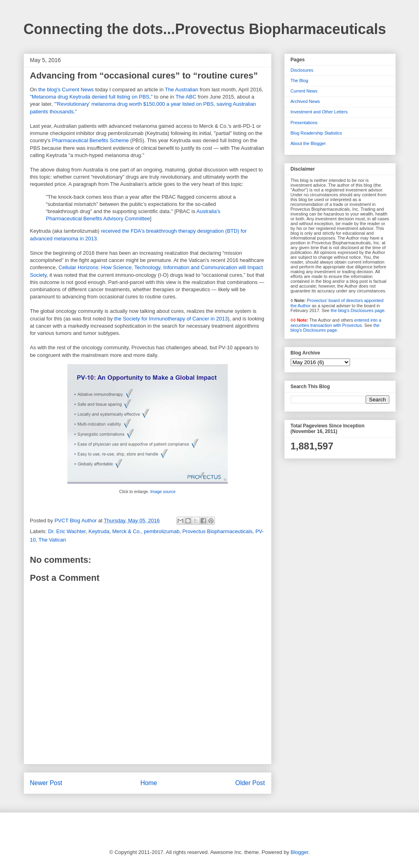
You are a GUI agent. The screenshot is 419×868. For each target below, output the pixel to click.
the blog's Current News (66, 90)
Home (149, 783)
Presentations (304, 123)
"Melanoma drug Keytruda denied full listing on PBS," (91, 97)
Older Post (250, 783)
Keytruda (99, 531)
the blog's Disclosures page (358, 310)
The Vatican (52, 540)
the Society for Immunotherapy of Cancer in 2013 (171, 319)
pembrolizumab (162, 531)
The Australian (181, 90)
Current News (304, 91)
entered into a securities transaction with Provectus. (336, 323)
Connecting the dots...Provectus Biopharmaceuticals (205, 29)
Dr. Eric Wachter (67, 531)
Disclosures (302, 70)
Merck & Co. (127, 531)
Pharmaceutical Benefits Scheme (90, 140)
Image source (163, 492)
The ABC (186, 97)
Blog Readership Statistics (316, 133)
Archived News (305, 101)
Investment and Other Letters (319, 112)
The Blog (300, 81)
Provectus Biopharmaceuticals (218, 531)
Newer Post (46, 783)
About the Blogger (308, 143)
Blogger (300, 852)
